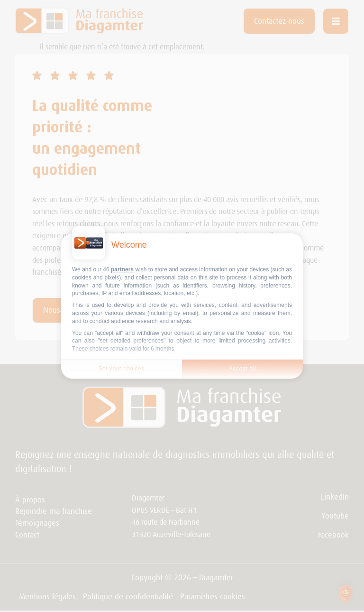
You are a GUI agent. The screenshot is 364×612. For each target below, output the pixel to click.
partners (122, 269)
